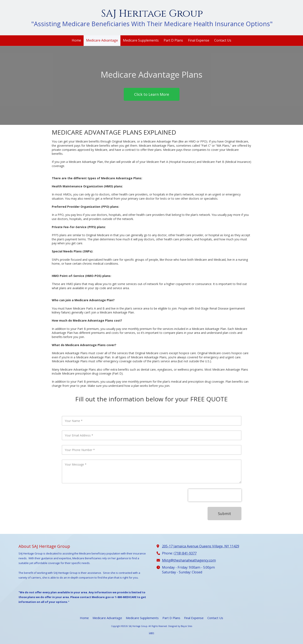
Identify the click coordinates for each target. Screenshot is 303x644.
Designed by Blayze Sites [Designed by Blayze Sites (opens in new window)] (180, 626)
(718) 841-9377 (185, 553)
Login (151, 633)
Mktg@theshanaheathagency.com (189, 560)
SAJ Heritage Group (152, 14)
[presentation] (215, 495)
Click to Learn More (152, 94)
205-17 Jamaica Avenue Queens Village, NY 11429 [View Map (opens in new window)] (201, 546)
